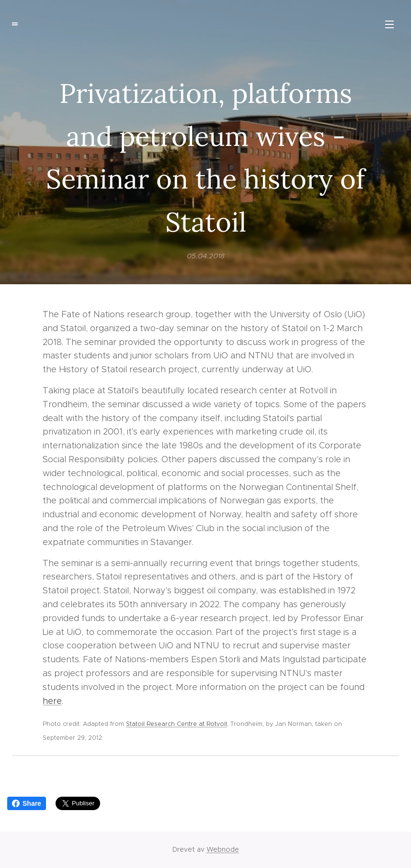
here (52, 701)
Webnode (223, 849)
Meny (389, 24)
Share (27, 803)
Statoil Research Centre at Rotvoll (177, 724)
